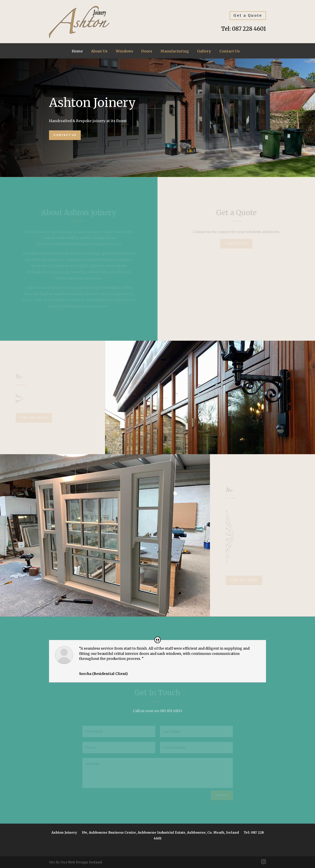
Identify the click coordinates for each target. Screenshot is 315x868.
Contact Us (230, 52)
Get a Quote (248, 15)
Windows (124, 52)
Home (77, 52)
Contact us (65, 135)
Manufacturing (175, 52)
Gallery (204, 52)
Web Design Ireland (85, 862)
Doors (147, 52)
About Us (99, 52)
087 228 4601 (249, 29)
